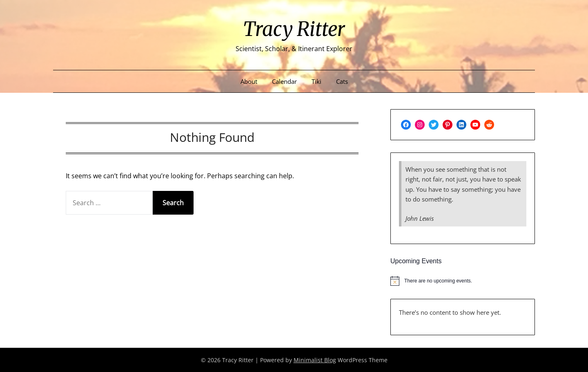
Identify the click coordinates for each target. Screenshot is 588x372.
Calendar (284, 81)
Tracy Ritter (294, 29)
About (249, 81)
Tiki (316, 81)
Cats (342, 81)
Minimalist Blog (315, 360)
